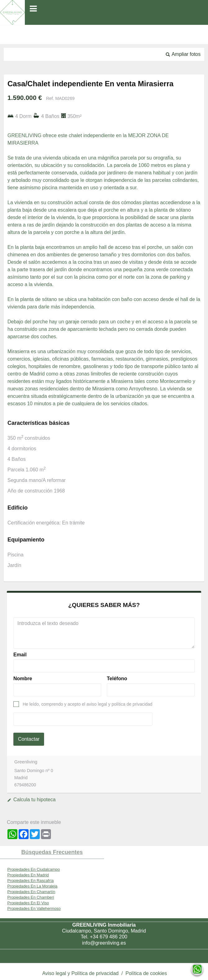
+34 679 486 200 (109, 937)
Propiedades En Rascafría (30, 881)
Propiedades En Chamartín (31, 892)
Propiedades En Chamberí (31, 897)
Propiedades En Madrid (28, 875)
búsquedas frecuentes (52, 852)
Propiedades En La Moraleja (32, 886)
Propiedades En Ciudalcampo (33, 869)
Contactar (29, 739)
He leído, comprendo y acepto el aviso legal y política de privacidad (88, 704)
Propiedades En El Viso (28, 903)
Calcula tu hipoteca (34, 800)
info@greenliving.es (104, 943)
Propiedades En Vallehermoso (34, 908)
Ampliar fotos (186, 54)
